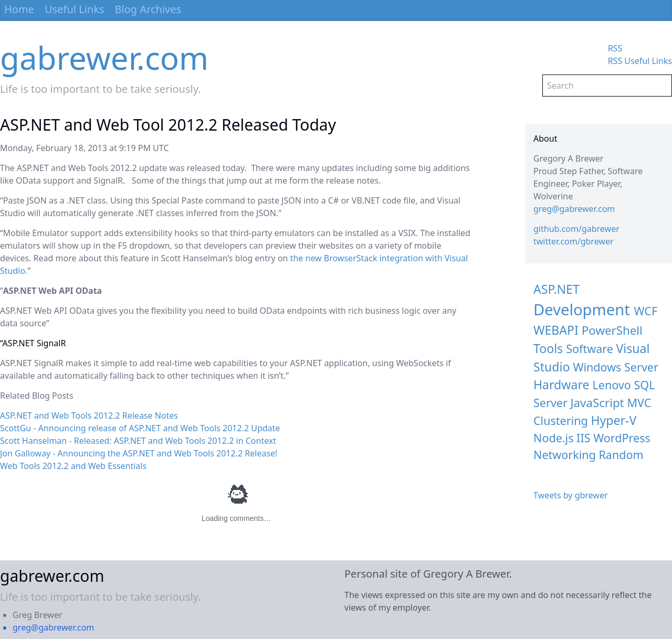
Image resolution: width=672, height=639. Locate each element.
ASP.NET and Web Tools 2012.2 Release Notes (89, 416)
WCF (645, 311)
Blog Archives (148, 9)
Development (582, 310)
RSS (615, 48)
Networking (565, 455)
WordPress (622, 438)
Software (590, 349)
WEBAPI (556, 330)
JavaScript (597, 403)
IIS (583, 438)
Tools (548, 348)
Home (19, 9)
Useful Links (74, 9)
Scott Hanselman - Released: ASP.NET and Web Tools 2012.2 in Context (138, 441)
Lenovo (612, 385)
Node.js (553, 438)
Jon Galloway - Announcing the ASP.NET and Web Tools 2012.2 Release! (139, 453)
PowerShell (612, 330)
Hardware (561, 385)
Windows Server (616, 367)
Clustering (561, 420)
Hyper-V (613, 420)
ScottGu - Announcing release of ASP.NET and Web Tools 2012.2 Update (140, 428)
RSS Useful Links (640, 61)
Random (621, 455)
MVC (639, 403)
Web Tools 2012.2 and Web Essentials (73, 466)
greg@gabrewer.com (574, 209)
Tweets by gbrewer (571, 495)
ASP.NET (556, 289)
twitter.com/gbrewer (574, 241)
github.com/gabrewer (576, 229)
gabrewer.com (104, 58)
